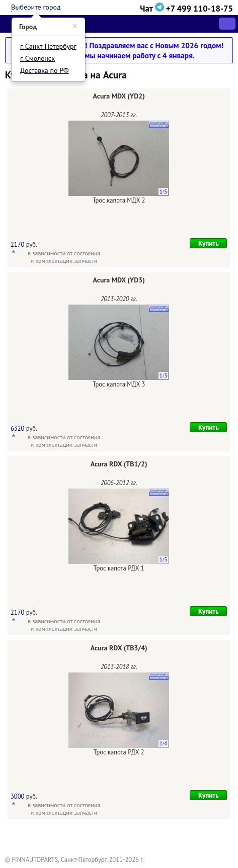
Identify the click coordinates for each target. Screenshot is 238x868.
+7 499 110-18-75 (200, 9)
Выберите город (36, 7)
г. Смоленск (37, 58)
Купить (209, 243)
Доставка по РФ (45, 70)
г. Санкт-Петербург (48, 46)
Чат (153, 9)
